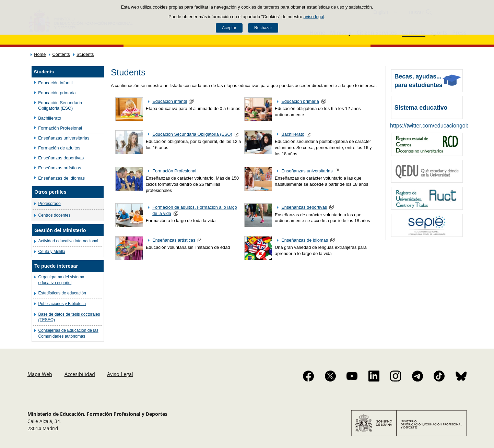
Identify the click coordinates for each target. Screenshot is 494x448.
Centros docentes (54, 215)
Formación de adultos (59, 148)
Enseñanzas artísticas (60, 168)
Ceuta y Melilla (52, 252)
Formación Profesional (60, 128)
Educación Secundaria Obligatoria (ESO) (60, 105)
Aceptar (229, 28)
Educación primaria (57, 93)
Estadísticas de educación (62, 293)
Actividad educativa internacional (68, 241)
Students (85, 54)
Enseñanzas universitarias (64, 138)
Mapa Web (40, 374)
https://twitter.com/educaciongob (429, 126)
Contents (61, 54)
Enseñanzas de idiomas (61, 178)
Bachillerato (50, 118)
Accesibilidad (80, 374)
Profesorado (49, 204)
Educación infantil (55, 83)
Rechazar (263, 28)
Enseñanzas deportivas (61, 158)
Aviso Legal (120, 374)
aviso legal (314, 17)
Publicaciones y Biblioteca (62, 304)
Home (40, 54)
